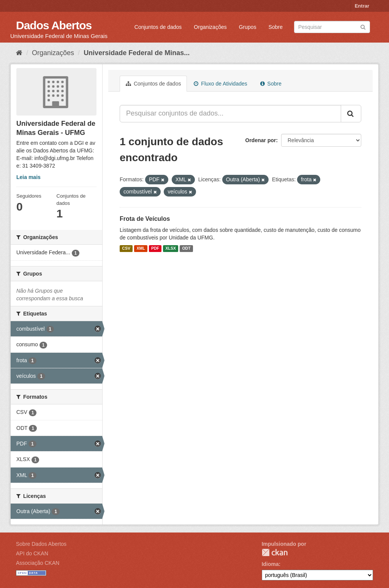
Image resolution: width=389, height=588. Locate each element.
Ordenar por (261, 140)
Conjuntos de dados (158, 27)
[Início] (19, 53)
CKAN (275, 552)
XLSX (171, 249)
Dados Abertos (54, 25)
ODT (186, 249)
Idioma (270, 564)
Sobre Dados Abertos (41, 544)
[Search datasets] (332, 27)
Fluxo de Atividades (220, 84)
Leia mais (28, 177)
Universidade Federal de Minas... (137, 53)
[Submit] (363, 26)
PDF (155, 249)
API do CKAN (32, 553)
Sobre (276, 27)
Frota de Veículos (145, 219)
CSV (126, 249)
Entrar (362, 6)
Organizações (210, 27)
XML (141, 249)
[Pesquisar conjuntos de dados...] (230, 114)
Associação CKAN (38, 563)
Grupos (248, 27)
